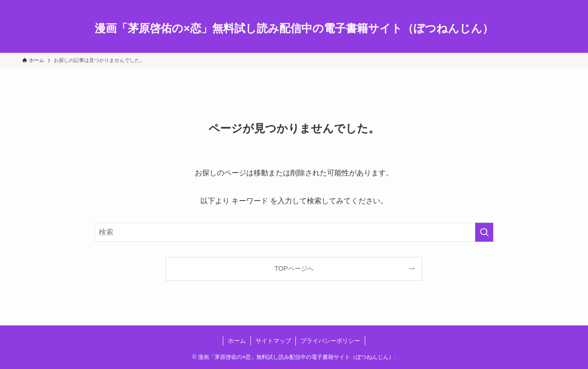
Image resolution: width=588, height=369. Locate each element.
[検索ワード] (294, 232)
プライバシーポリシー (330, 341)
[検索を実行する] (484, 232)
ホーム (237, 341)
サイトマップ (273, 341)
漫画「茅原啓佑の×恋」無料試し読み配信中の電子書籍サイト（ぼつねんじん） (294, 28)
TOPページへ (294, 268)
